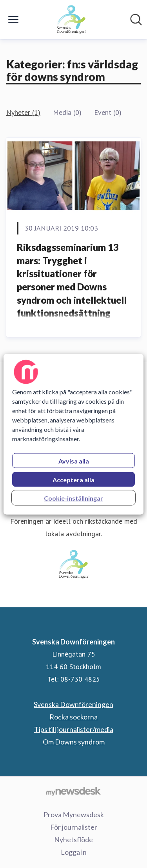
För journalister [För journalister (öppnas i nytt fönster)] (74, 827)
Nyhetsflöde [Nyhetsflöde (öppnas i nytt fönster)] (73, 839)
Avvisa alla (74, 461)
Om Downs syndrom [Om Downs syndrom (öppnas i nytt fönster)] (74, 742)
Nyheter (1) (23, 112)
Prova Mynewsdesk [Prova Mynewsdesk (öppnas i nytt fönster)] (74, 814)
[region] (73, 434)
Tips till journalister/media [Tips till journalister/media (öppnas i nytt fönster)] (74, 729)
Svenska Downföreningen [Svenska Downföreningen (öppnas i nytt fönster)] (73, 704)
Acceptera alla (73, 479)
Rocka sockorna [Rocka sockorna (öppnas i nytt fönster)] (73, 717)
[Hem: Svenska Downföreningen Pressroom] (71, 20)
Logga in (74, 852)
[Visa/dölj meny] (13, 20)
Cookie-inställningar (73, 498)
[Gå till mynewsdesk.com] (73, 791)
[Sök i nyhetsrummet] (136, 20)
